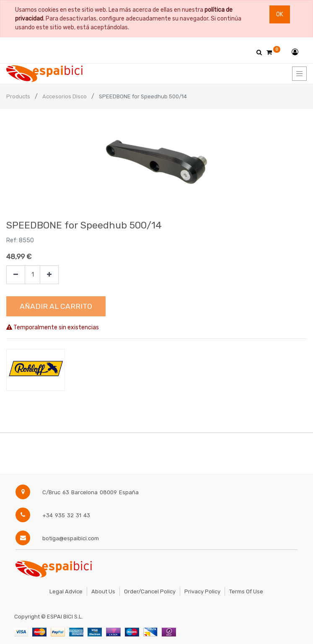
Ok (280, 14)
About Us (103, 591)
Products (18, 96)
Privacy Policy (202, 591)
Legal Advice (66, 591)
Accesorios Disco (65, 96)
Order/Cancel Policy (150, 591)
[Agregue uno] (49, 275)
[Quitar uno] (16, 275)
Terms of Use (246, 591)
